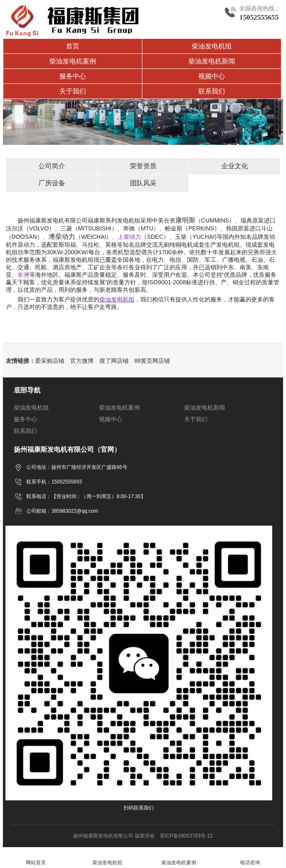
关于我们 (73, 91)
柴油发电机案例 (73, 61)
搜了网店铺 (114, 361)
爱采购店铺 (50, 361)
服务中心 (73, 76)
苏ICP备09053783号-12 (186, 836)
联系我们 (212, 91)
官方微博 (82, 361)
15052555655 (259, 17)
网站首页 (36, 858)
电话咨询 (250, 858)
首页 (73, 46)
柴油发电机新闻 (212, 61)
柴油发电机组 (212, 46)
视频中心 (212, 76)
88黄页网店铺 (152, 361)
